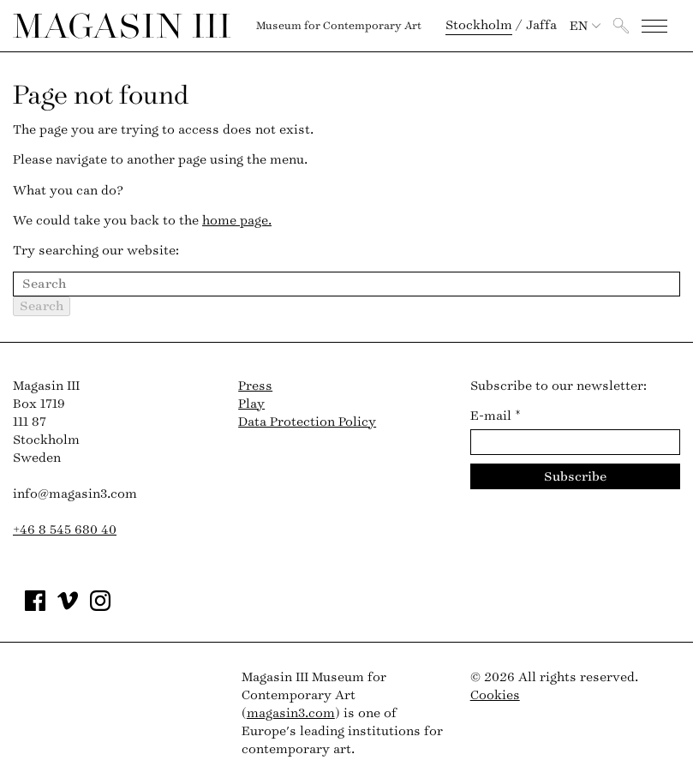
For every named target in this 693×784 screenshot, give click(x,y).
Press (255, 386)
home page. (237, 221)
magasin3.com (291, 713)
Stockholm (479, 25)
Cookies (495, 695)
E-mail (496, 416)
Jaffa (541, 25)
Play (251, 404)
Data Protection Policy (307, 422)
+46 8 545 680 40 (65, 530)
